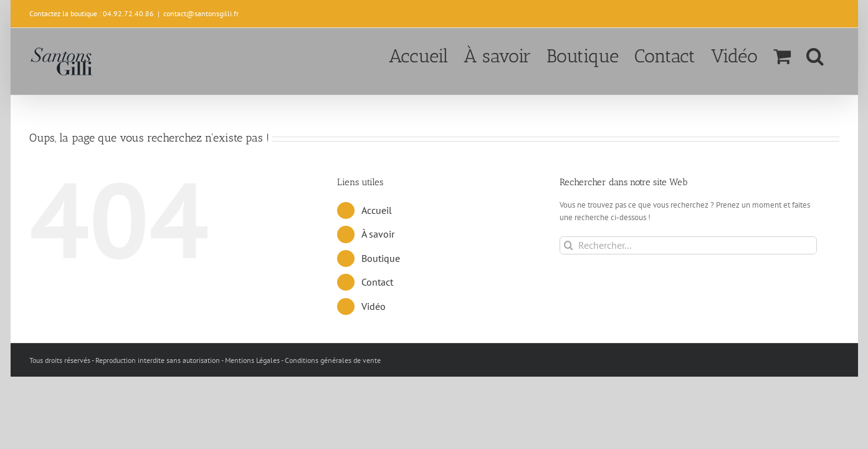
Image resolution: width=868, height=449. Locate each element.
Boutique (381, 258)
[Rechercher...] (688, 245)
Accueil (377, 210)
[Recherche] (569, 245)
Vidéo (374, 306)
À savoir (378, 234)
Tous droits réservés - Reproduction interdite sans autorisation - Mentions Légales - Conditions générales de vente (205, 360)
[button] (831, 55)
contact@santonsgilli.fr (201, 13)
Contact (377, 282)
